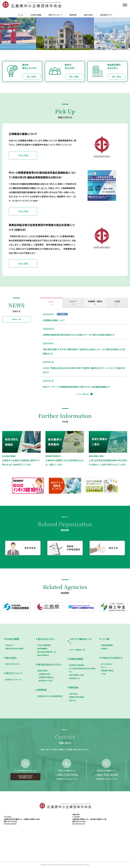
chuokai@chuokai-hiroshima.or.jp (25, 790)
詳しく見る (31, 77)
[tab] (51, 303)
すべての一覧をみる (82, 394)
